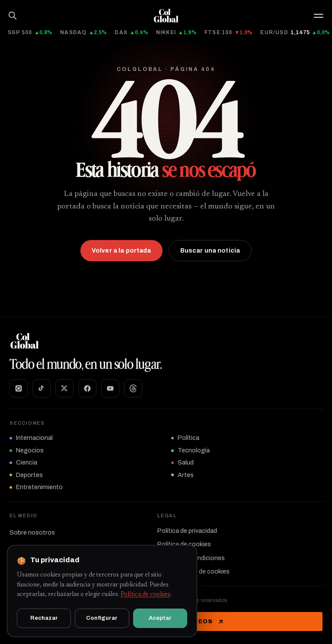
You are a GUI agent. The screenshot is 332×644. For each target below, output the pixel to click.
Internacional (31, 438)
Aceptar (160, 618)
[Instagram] (19, 388)
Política (185, 438)
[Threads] (133, 388)
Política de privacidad (187, 531)
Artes (182, 475)
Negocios (27, 450)
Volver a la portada (121, 251)
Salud (182, 462)
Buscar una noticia (210, 251)
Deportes (26, 475)
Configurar (102, 618)
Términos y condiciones (191, 558)
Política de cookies (184, 544)
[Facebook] (87, 388)
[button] (319, 16)
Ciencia (23, 462)
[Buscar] (13, 16)
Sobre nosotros (32, 532)
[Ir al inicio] (166, 16)
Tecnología (190, 450)
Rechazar (44, 618)
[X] (64, 388)
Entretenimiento (36, 487)
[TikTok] (41, 388)
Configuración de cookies (193, 571)
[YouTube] (110, 388)
